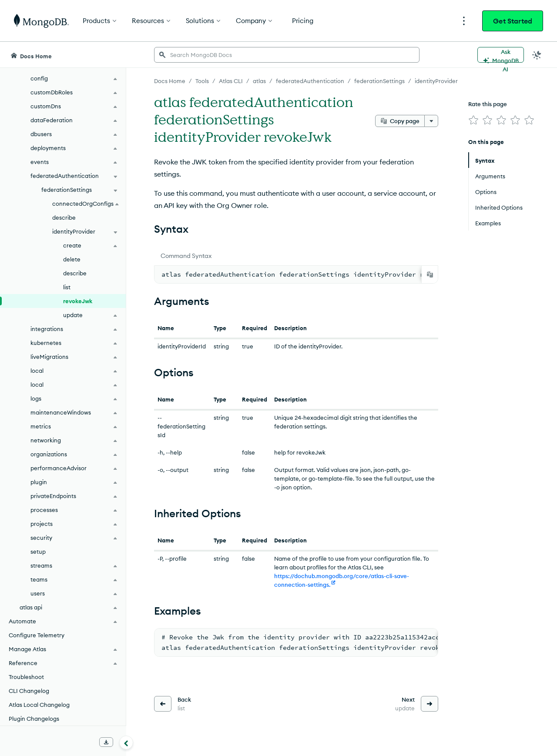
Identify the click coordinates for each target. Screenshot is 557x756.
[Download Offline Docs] (106, 742)
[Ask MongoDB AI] (501, 55)
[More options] (431, 121)
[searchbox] (287, 55)
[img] (473, 120)
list (67, 287)
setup (38, 552)
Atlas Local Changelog (39, 705)
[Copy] (430, 274)
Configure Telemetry (37, 635)
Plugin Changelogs (34, 719)
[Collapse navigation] (126, 743)
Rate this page (488, 104)
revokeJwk (78, 301)
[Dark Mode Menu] (537, 55)
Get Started (513, 21)
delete (72, 259)
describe (64, 217)
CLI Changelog (29, 691)
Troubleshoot (26, 677)
